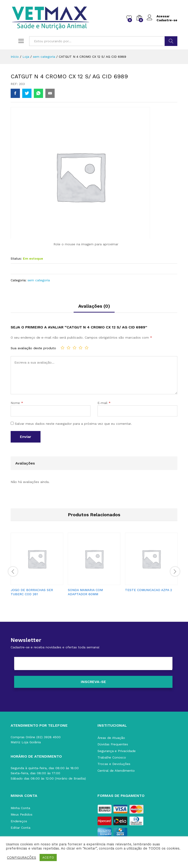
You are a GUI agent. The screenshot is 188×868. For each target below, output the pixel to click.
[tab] (94, 308)
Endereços (19, 821)
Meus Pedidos (22, 814)
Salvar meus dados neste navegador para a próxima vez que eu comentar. (73, 424)
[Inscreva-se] (93, 682)
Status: (16, 258)
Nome (17, 403)
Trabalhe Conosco (112, 757)
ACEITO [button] (48, 857)
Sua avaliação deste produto (33, 348)
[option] (37, 568)
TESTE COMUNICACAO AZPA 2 (149, 590)
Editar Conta (20, 828)
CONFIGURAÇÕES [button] (22, 858)
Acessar (158, 16)
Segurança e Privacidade (117, 751)
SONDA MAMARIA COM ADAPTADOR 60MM (85, 592)
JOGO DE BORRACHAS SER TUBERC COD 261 (32, 592)
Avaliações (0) (94, 306)
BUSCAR (171, 41)
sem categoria (39, 280)
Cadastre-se (167, 20)
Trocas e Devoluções (114, 764)
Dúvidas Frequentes (113, 744)
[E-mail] (93, 664)
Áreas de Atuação (111, 738)
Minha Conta (20, 808)
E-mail (104, 403)
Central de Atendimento (116, 771)
